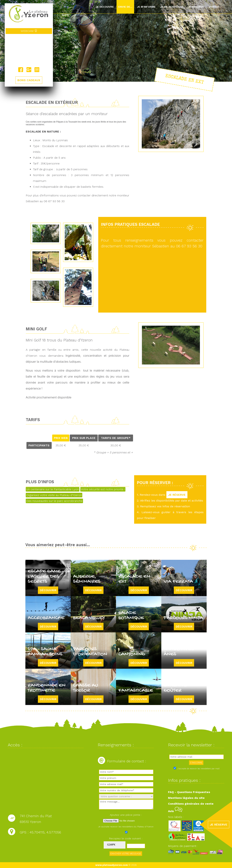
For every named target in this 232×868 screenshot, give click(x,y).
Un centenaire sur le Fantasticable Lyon (53, 489)
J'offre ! (215, 7)
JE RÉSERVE (177, 495)
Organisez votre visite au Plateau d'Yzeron (54, 495)
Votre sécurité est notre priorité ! (103, 489)
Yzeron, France (29, 50)
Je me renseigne (172, 7)
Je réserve (196, 7)
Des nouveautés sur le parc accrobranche (54, 501)
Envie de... (125, 7)
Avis (175, 811)
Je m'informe (146, 7)
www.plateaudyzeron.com (112, 865)
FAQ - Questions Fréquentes (189, 792)
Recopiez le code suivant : (126, 838)
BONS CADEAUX (29, 80)
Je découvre (105, 7)
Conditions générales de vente (191, 804)
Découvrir (48, 590)
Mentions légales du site (186, 798)
